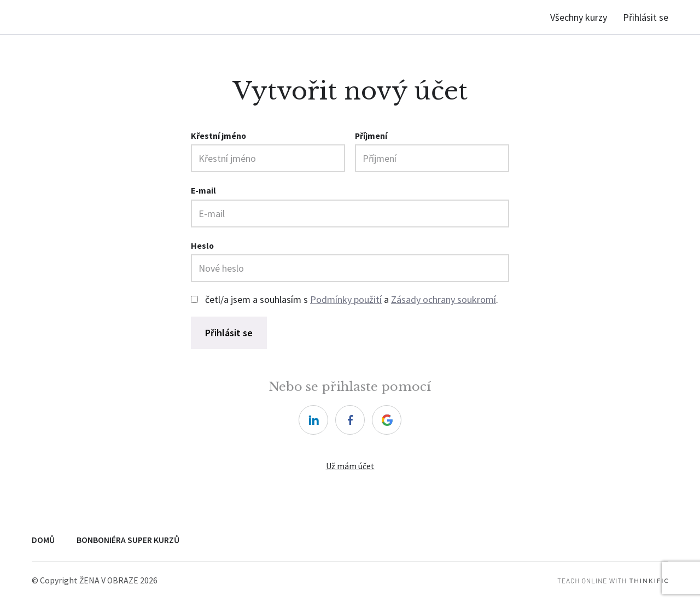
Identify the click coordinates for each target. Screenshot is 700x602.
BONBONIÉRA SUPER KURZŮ (128, 540)
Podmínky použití (346, 299)
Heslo (202, 246)
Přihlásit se (646, 17)
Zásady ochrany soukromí (444, 299)
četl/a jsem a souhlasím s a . (352, 299)
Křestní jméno (218, 136)
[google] (387, 420)
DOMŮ (43, 540)
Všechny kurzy (579, 17)
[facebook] (350, 420)
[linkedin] (313, 420)
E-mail (203, 191)
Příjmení (371, 136)
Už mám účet (350, 466)
